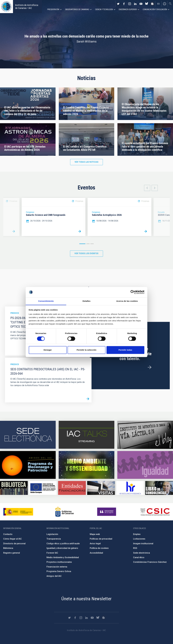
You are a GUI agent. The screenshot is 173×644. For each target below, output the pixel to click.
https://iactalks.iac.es (86, 435)
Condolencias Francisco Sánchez (150, 562)
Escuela (161, 212)
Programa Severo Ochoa (59, 571)
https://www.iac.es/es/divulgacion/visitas (101, 488)
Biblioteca (8, 548)
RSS (135, 548)
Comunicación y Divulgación (155, 9)
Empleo (137, 534)
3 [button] (92, 244)
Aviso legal (95, 544)
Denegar (48, 350)
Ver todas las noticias (87, 162)
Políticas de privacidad (101, 539)
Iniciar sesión (164, 4)
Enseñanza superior (128, 9)
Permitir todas (125, 350)
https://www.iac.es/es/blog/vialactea (152, 4)
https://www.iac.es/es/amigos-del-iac (28, 465)
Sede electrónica (142, 553)
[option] (54, 217)
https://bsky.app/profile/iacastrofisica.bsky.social (147, 4)
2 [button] (88, 244)
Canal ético (139, 557)
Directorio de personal (14, 544)
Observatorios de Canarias (77, 9)
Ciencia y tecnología (104, 9)
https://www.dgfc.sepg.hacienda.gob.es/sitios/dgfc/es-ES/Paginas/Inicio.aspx (43, 488)
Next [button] (155, 188)
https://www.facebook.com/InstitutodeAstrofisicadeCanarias (124, 4)
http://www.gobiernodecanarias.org (64, 512)
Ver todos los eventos (86, 253)
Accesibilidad (96, 553)
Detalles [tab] (86, 301)
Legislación (52, 534)
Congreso (30, 212)
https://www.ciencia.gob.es (18, 512)
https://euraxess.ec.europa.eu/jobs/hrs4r (130, 488)
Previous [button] (147, 188)
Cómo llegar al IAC (13, 539)
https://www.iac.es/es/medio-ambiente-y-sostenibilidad (86, 465)
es (158, 4)
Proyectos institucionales (59, 562)
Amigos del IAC (54, 576)
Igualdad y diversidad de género (62, 548)
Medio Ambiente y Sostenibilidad (63, 557)
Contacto (8, 534)
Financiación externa (57, 567)
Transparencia (54, 539)
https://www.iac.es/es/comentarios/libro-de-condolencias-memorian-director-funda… (159, 488)
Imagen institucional (143, 544)
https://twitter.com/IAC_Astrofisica (118, 4)
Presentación (53, 9)
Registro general (12, 553)
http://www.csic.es (155, 512)
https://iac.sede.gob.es (28, 435)
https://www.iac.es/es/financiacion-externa (72, 488)
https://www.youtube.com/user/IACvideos (141, 4)
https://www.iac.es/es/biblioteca (14, 488)
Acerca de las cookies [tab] (127, 301)
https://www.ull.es (107, 512)
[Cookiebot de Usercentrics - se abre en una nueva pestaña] (133, 292)
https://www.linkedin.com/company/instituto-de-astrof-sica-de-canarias (135, 4)
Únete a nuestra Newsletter (86, 599)
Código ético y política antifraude (63, 544)
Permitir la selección (86, 350)
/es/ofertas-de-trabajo (149, 367)
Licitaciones (139, 539)
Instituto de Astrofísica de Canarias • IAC (27, 7)
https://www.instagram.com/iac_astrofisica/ (130, 4)
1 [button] (82, 244)
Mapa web (95, 534)
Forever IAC (52, 553)
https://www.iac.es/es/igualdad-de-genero (145, 465)
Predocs (15, 313)
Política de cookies (99, 548)
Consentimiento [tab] (46, 301)
